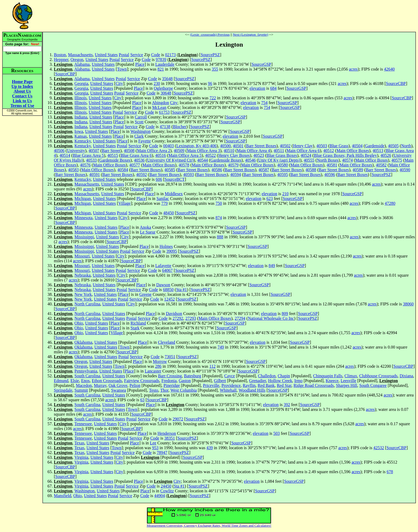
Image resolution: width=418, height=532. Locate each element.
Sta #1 (182, 290)
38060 (408, 304)
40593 (188, 175)
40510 (229, 151)
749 (221, 347)
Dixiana (406, 376)
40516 (160, 155)
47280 (390, 203)
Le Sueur (148, 232)
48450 (168, 213)
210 (286, 194)
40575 (397, 160)
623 (270, 199)
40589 (358, 170)
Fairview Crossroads (142, 381)
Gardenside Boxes (115, 160)
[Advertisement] (229, 16)
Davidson (174, 314)
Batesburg (193, 376)
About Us (22, 91)
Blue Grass (339, 146)
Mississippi (84, 237)
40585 (170, 170)
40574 (347, 160)
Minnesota (83, 218)
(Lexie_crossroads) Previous (210, 34)
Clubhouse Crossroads (378, 376)
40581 (332, 165)
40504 (357, 146)
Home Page (22, 82)
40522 (211, 155)
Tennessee (83, 424)
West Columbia (184, 390)
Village (124, 203)
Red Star (284, 385)
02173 (170, 55)
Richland (138, 323)
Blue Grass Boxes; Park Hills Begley (345, 155)
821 (161, 69)
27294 (240, 318)
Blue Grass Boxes (282, 155)
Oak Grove (118, 385)
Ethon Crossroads (107, 381)
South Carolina (87, 376)
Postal (124, 55)
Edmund (61, 381)
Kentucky (83, 141)
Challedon (267, 376)
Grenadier (257, 381)
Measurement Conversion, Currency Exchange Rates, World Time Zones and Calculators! (209, 525)
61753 (164, 112)
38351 (170, 438)
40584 (123, 170)
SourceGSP (261, 64)
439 (210, 448)
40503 (322, 146)
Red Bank (266, 385)
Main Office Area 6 (303, 151)
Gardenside (375, 146)
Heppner (61, 60)
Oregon (77, 60)
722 (213, 98)
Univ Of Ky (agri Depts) (279, 160)
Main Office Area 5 (185, 155)
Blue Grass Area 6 (136, 155)
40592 (142, 175)
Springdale (63, 390)
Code (156, 55)
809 (285, 314)
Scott (139, 122)
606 (159, 179)
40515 (113, 155)
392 (287, 405)
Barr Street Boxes (261, 146)
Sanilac (163, 199)
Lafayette (163, 266)
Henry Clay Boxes (234, 155)
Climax (351, 376)
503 (276, 433)
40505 (393, 146)
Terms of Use (22, 106)
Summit (81, 390)
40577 (135, 165)
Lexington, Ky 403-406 (196, 146)
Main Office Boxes (353, 151)
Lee (153, 443)
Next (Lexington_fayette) (250, 34)
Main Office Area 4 (253, 151)
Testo (154, 390)
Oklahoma (83, 342)
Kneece (332, 381)
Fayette (145, 141)
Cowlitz (167, 491)
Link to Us (22, 101)
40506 (59, 151)
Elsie (75, 381)
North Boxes (327, 160)
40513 (378, 151)
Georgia (81, 83)
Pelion (135, 385)
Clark (139, 136)
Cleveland (166, 342)
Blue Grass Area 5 (88, 155)
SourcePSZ (210, 55)
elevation (257, 88)
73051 (170, 357)
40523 (259, 155)
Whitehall (228, 390)
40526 (386, 155)
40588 (311, 170)
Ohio (79, 323)
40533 (91, 160)
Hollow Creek (280, 381)
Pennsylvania (86, 371)
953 (155, 448)
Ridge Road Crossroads (314, 385)
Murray (100, 385)
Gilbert (220, 381)
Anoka (145, 227)
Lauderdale (165, 64)
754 (264, 103)
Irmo (298, 381)
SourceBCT (175, 179)
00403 (168, 146)
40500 (225, 146)
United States (106, 55)
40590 (405, 170)
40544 (203, 160)
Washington (140, 131)
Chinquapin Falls (328, 376)
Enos (85, 381)
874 (219, 218)
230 (157, 83)
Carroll (141, 117)
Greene (145, 294)
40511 (279, 151)
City (119, 83)
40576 (85, 165)
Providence (231, 385)
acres (353, 69)
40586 (217, 170)
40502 (285, 146)
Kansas (81, 136)
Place (140, 64)
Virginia (81, 457)
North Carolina (87, 304)
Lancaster (153, 371)
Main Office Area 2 (154, 151)
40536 (139, 160)
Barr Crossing (170, 376)
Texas (79, 443)
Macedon (84, 385)
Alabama (82, 64)
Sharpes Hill (347, 385)
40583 (73, 170)
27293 (191, 318)
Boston (60, 55)
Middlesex (174, 194)
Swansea (119, 390)
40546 (250, 160)
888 (220, 237)
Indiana (81, 117)
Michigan (83, 199)
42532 (379, 448)
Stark (135, 328)
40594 (236, 175)
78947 (162, 453)
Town (122, 69)
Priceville (211, 385)
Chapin (284, 376)
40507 (94, 151)
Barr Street (111, 151)
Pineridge (172, 385)
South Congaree (373, 385)
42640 (389, 69)
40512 (329, 151)
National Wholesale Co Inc (271, 318)
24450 (166, 486)
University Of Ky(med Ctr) (170, 160)
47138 (165, 127)
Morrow (160, 361)
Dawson (163, 285)
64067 (167, 270)
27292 (178, 318)
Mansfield (63, 496)
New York (83, 294)
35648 (167, 79)
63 (142, 400)
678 (390, 472)
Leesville (349, 381)
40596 (329, 175)
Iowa (79, 131)
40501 (238, 146)
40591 (94, 175)
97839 (161, 60)
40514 (65, 155)
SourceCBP (65, 74)
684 (273, 88)
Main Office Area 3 (204, 151)
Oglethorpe (163, 88)
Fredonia (169, 381)
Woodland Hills (252, 390)
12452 (170, 299)
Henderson (167, 433)
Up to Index (22, 86)
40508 (129, 151)
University (76, 151)
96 (210, 83)
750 (219, 203)
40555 (309, 160)
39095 (172, 251)
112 (212, 366)
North (406, 146)
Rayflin (249, 385)
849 (272, 266)
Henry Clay (303, 146)
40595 (283, 175)
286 (158, 366)
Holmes (166, 246)
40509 (179, 151)
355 (215, 69)
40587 (264, 170)
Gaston (185, 381)
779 (164, 203)
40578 (184, 165)
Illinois (80, 98)
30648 (166, 93)
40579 (233, 165)
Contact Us (22, 96)
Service (137, 55)
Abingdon (160, 103)
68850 (168, 290)
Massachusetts (80, 55)
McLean (159, 107)
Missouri (82, 256)
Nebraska (82, 275)
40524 (306, 155)
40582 (381, 165)
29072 (178, 419)
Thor (164, 390)
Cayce (230, 376)
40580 (283, 165)
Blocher (180, 127)
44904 (159, 496)
